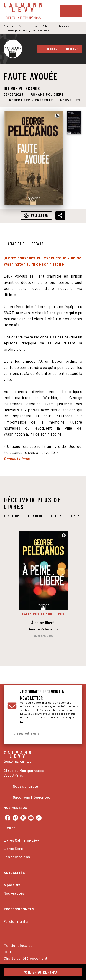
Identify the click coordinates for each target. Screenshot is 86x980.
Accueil (9, 26)
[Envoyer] (73, 733)
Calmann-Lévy (28, 26)
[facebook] (8, 818)
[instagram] (15, 818)
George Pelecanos (22, 88)
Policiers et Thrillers (55, 26)
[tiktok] (39, 818)
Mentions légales (18, 945)
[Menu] (71, 11)
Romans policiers (15, 30)
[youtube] (31, 818)
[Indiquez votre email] (37, 733)
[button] (60, 49)
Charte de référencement (26, 958)
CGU (7, 952)
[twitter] (23, 818)
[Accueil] (23, 11)
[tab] (16, 244)
